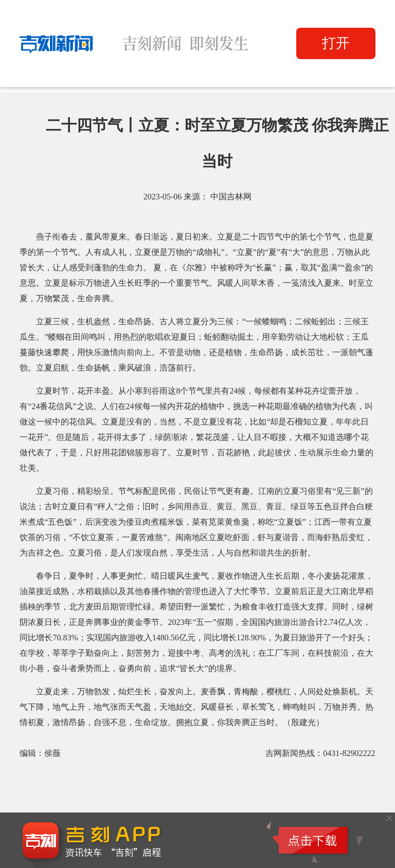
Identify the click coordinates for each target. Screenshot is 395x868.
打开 (336, 43)
